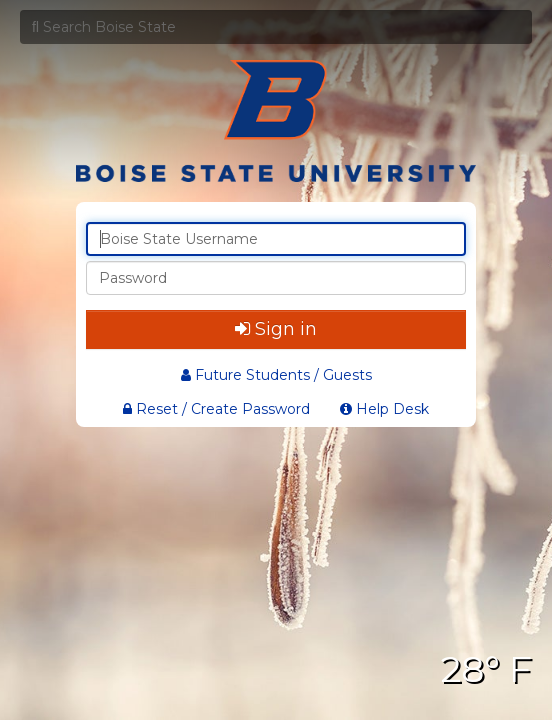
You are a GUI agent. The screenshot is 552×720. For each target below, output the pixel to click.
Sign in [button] (276, 329)
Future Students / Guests (276, 375)
